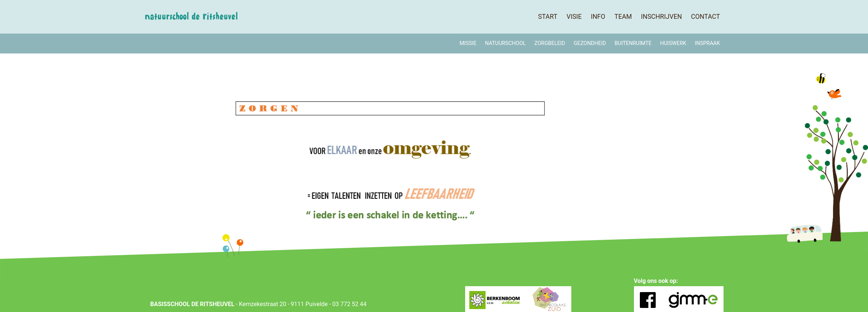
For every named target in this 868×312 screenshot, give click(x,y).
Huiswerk (673, 43)
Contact (706, 17)
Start (548, 17)
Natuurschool (506, 43)
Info (598, 17)
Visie (574, 17)
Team (623, 17)
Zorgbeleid (550, 43)
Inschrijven (661, 17)
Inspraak (707, 43)
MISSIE (468, 43)
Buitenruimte (633, 43)
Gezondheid (590, 43)
